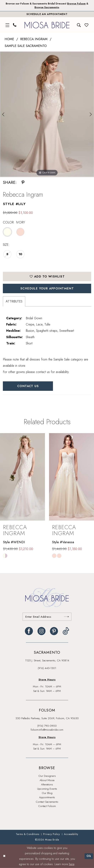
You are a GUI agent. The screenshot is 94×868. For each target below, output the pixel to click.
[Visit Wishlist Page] (87, 25)
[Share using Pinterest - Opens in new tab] (23, 182)
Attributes (14, 301)
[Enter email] (47, 617)
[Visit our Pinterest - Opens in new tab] (54, 631)
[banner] (47, 25)
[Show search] (79, 25)
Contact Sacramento (47, 802)
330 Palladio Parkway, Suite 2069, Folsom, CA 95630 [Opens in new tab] (47, 718)
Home (9, 39)
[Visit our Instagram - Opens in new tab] (41, 631)
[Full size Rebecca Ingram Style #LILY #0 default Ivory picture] (47, 114)
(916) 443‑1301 (47, 668)
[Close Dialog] (4, 856)
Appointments (47, 797)
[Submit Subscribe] (66, 617)
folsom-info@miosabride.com (47, 730)
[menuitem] (7, 25)
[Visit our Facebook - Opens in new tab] (29, 631)
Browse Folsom (76, 4)
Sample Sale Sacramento (26, 46)
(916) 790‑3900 (47, 726)
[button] (7, 25)
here (72, 864)
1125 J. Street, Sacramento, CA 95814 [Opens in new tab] (47, 660)
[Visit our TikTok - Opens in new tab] (66, 631)
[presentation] (22, 477)
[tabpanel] (47, 114)
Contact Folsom (47, 806)
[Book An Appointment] (47, 14)
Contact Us (28, 386)
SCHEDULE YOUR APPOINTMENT (47, 288)
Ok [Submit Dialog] (89, 856)
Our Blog (47, 793)
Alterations (47, 784)
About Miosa (47, 780)
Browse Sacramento (47, 7)
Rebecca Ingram (34, 39)
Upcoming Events (47, 789)
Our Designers (47, 776)
